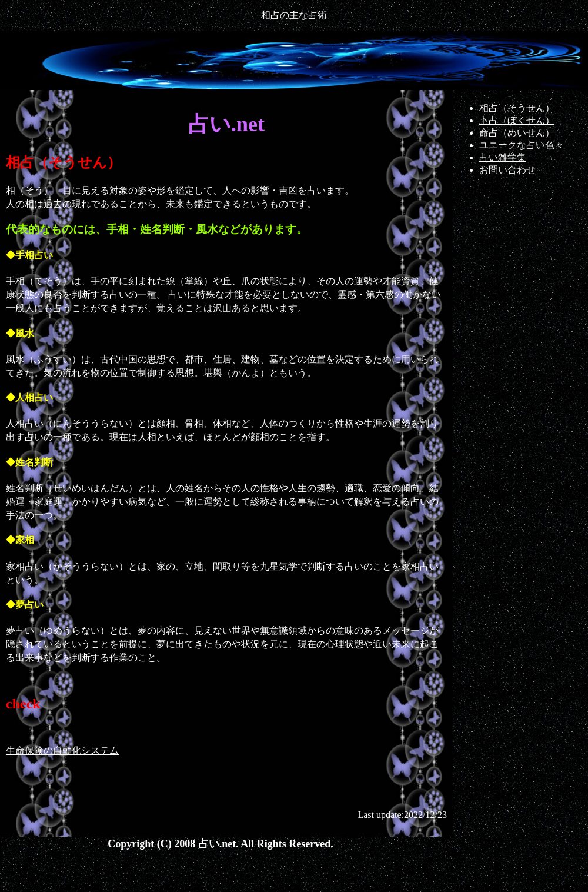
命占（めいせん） (517, 133)
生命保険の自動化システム (62, 750)
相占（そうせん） (517, 108)
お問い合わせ (507, 170)
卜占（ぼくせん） (517, 120)
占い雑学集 (503, 157)
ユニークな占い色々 (522, 145)
